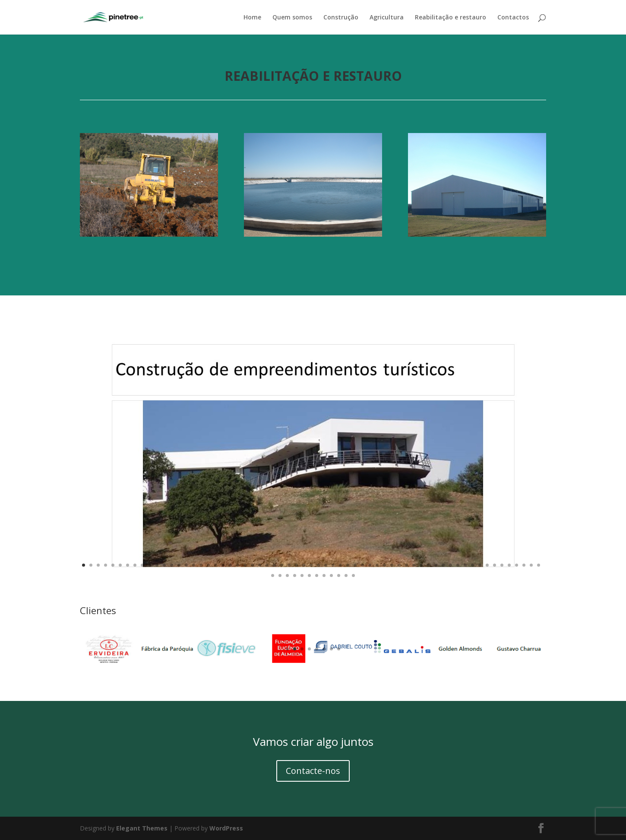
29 (289, 565)
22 (238, 565)
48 (428, 565)
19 (216, 565)
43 (392, 565)
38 (355, 565)
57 (495, 565)
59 (509, 565)
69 (309, 575)
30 (296, 565)
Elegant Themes (142, 828)
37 (348, 565)
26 (267, 565)
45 (406, 565)
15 (186, 565)
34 (326, 565)
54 (473, 565)
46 (414, 565)
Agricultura (387, 18)
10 (150, 565)
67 (295, 575)
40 (370, 565)
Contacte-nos (313, 771)
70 (317, 575)
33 (318, 565)
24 (252, 565)
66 (287, 575)
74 (346, 575)
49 (436, 565)
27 (274, 565)
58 (502, 565)
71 (324, 575)
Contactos (513, 18)
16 (194, 565)
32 (311, 565)
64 (273, 575)
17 (201, 565)
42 (384, 565)
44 (399, 565)
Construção (341, 18)
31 (304, 565)
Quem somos (292, 18)
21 (230, 565)
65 (280, 575)
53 (465, 565)
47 (421, 565)
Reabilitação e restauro (451, 18)
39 (362, 565)
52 (458, 565)
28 (282, 565)
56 (487, 565)
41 (377, 565)
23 (245, 565)
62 (531, 565)
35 (333, 565)
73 (339, 575)
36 (340, 565)
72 (331, 575)
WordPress (226, 828)
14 (179, 565)
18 (208, 565)
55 (480, 565)
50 (443, 565)
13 (172, 565)
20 (223, 565)
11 (157, 565)
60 (517, 565)
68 (302, 575)
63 (539, 565)
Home (252, 18)
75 (353, 575)
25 (260, 565)
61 (524, 565)
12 (164, 565)
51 (451, 565)
